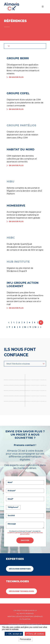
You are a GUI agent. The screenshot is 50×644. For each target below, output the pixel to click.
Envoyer (25, 540)
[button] (25, 46)
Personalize (25, 639)
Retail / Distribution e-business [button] (26, 364)
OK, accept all (14, 634)
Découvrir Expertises (20, 569)
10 (25, 327)
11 (30, 327)
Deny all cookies (35, 634)
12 (35, 327)
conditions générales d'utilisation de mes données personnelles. (25, 533)
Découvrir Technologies (21, 591)
